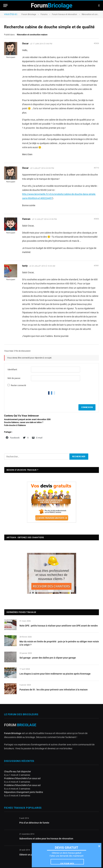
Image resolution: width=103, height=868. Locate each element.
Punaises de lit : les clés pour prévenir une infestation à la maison (54, 690)
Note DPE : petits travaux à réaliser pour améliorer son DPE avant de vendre (59, 626)
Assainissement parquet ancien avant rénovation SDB (27, 419)
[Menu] (5, 5)
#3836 (96, 219)
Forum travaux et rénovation (65, 14)
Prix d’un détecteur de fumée (34, 823)
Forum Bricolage (29, 14)
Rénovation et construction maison (32, 35)
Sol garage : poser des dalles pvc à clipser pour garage (48, 658)
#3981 (96, 266)
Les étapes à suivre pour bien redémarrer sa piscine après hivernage (55, 674)
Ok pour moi (67, 863)
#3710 (96, 168)
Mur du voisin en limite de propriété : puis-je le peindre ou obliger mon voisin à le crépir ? (59, 643)
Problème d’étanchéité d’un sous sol (22, 778)
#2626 (96, 43)
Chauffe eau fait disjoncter (18, 772)
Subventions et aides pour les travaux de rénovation (46, 839)
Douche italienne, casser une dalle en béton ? (24, 422)
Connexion (87, 407)
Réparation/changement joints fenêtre (23, 792)
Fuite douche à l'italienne (15, 425)
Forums (44, 14)
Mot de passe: (14, 378)
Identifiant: (12, 369)
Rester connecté (18, 385)
